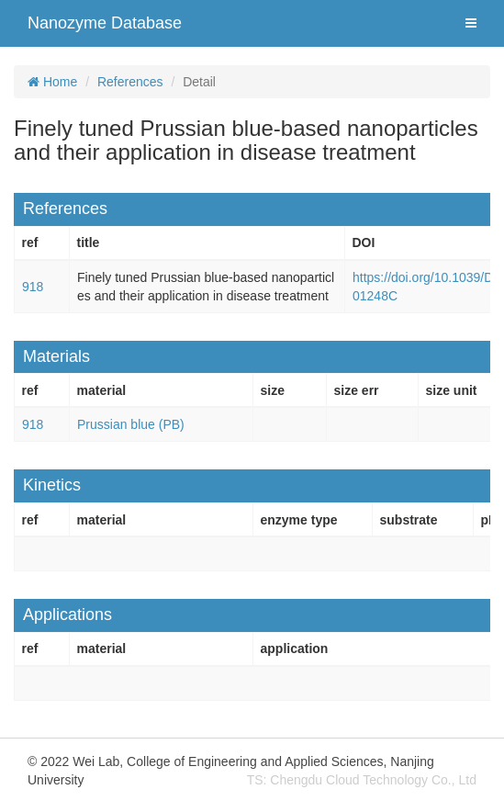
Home (52, 82)
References (130, 82)
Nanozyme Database (105, 23)
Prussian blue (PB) (131, 424)
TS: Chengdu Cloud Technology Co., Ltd (362, 780)
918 (33, 287)
